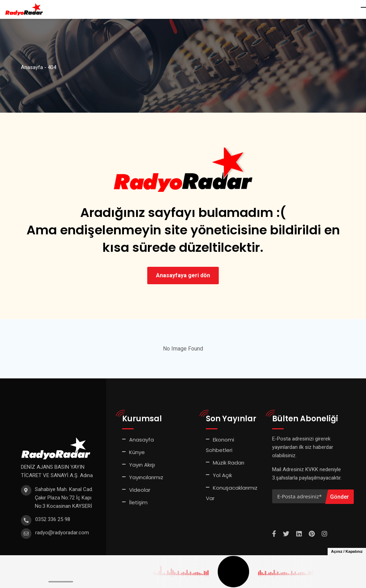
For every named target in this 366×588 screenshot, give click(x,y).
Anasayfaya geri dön (183, 275)
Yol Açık (222, 475)
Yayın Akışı (142, 465)
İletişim (138, 502)
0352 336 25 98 (53, 519)
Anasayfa (141, 440)
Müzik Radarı (229, 463)
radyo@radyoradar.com (62, 533)
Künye (137, 452)
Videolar (140, 490)
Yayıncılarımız (146, 477)
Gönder (339, 497)
